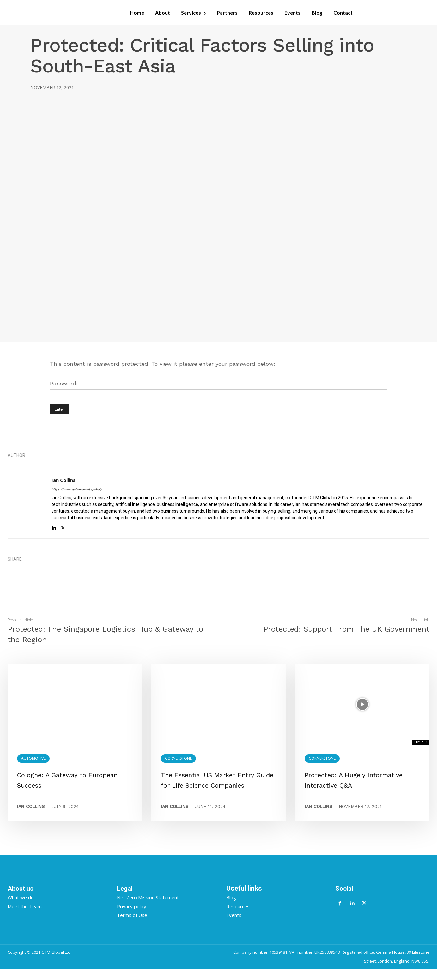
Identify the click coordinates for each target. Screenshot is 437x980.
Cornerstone (178, 758)
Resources (238, 917)
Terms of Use (132, 926)
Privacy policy (132, 917)
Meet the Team (25, 917)
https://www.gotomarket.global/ (77, 489)
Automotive (33, 758)
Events (234, 926)
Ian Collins (64, 480)
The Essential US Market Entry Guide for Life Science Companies (217, 785)
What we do (21, 908)
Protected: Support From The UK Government (346, 629)
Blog (231, 908)
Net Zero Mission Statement (148, 908)
